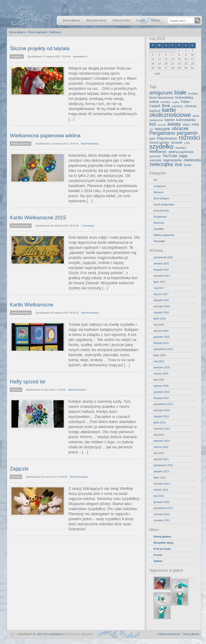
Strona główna (191, 634)
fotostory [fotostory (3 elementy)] (177, 106)
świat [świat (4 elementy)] (188, 165)
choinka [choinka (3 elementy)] (165, 102)
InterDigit (87, 634)
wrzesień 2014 (162, 410)
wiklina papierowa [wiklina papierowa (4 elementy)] (181, 152)
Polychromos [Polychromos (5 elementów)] (167, 138)
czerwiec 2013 (162, 484)
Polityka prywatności (169, 634)
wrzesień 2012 (162, 514)
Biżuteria (159, 192)
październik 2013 (163, 465)
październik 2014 (163, 404)
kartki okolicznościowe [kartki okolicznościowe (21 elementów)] (170, 112)
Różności (16, 390)
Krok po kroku (161, 211)
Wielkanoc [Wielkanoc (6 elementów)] (158, 152)
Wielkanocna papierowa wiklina (45, 135)
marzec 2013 (161, 490)
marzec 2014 (161, 447)
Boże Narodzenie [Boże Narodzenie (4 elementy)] (161, 98)
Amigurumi (17, 57)
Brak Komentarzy (90, 144)
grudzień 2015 (162, 337)
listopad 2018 (161, 270)
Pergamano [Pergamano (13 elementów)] (162, 133)
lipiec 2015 (160, 355)
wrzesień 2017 (162, 276)
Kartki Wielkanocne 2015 (38, 218)
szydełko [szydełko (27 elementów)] (161, 146)
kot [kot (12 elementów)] (153, 124)
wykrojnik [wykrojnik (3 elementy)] (155, 156)
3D (155, 180)
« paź (157, 74)
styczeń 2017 (161, 294)
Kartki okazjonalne (21, 226)
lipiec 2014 (160, 423)
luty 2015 (159, 380)
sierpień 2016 (161, 313)
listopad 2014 (161, 398)
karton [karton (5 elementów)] (170, 120)
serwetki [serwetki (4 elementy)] (177, 143)
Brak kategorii (161, 198)
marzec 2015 (161, 374)
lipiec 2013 (160, 478)
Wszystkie (159, 241)
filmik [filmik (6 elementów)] (166, 106)
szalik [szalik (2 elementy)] (187, 143)
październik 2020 (163, 257)
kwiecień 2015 (162, 368)
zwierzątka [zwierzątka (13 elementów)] (161, 164)
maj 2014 (159, 435)
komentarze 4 (80, 57)
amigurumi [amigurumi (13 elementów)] (161, 93)
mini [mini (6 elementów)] (195, 124)
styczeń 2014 (161, 459)
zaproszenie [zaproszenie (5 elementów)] (173, 160)
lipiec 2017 (160, 282)
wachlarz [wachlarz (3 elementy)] (181, 148)
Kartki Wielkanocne (32, 305)
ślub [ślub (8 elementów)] (179, 164)
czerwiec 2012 (162, 520)
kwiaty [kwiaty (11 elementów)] (174, 124)
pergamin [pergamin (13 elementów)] (187, 133)
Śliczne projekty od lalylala (40, 48)
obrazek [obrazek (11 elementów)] (180, 129)
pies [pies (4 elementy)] (152, 139)
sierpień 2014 (161, 416)
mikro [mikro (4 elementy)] (186, 125)
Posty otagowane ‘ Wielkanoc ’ (45, 32)
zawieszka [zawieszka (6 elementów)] (192, 160)
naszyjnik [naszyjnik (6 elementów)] (162, 129)
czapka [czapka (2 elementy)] (175, 102)
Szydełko (159, 229)
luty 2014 (159, 453)
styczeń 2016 (161, 331)
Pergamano (160, 217)
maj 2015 (159, 361)
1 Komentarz (88, 226)
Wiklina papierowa (21, 144)
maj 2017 (159, 288)
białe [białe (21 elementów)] (180, 92)
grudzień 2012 (162, 502)
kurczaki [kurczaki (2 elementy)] (162, 125)
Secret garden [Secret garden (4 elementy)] (159, 143)
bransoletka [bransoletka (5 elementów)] (184, 97)
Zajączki (19, 469)
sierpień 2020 (161, 264)
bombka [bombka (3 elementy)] (193, 94)
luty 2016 (159, 325)
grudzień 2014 (162, 392)
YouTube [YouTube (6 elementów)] (170, 156)
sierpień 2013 (161, 472)
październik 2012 (163, 508)
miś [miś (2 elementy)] (151, 129)
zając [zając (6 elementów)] (183, 156)
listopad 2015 (161, 343)
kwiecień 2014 (162, 441)
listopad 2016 (161, 300)
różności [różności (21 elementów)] (189, 138)
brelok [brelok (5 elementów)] (154, 102)
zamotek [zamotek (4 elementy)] (155, 160)
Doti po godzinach (51, 634)
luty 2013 (159, 496)
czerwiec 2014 (162, 429)
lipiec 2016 (160, 319)
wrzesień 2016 (162, 306)
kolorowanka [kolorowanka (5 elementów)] (186, 120)
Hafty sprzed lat (28, 382)
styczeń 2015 (161, 386)
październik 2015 (163, 349)
